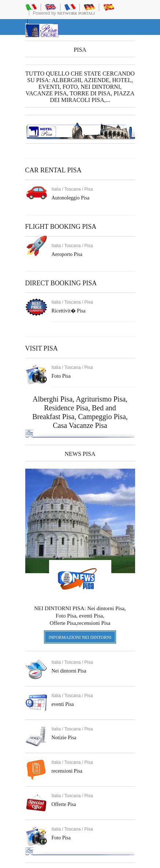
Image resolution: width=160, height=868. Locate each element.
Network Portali (76, 13)
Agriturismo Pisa (101, 399)
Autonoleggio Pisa (71, 198)
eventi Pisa (63, 704)
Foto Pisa (61, 838)
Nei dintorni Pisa (69, 671)
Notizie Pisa (64, 738)
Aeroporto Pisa (67, 254)
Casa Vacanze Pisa (80, 425)
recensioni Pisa (67, 771)
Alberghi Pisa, (54, 399)
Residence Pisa (66, 408)
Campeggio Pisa (102, 417)
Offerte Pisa (64, 804)
